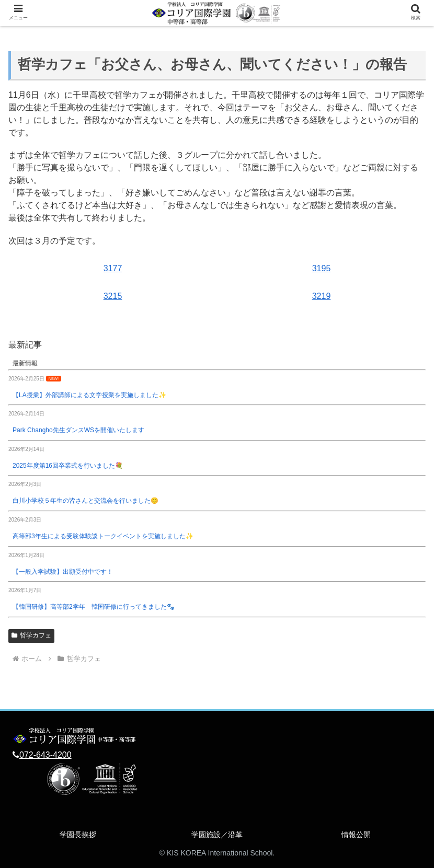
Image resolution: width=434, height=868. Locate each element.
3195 (322, 268)
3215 (113, 296)
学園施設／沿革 (217, 835)
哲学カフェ (31, 635)
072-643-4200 (45, 755)
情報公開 (356, 835)
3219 (322, 296)
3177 (113, 268)
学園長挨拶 (78, 835)
